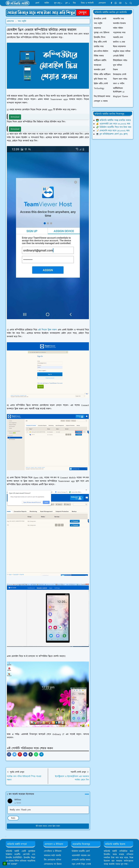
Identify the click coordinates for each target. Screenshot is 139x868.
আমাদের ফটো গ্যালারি (52, 856)
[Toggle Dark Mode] (126, 3)
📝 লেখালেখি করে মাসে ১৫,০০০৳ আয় (113, 131)
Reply (13, 818)
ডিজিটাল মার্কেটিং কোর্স (81, 851)
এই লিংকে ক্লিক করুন (47, 330)
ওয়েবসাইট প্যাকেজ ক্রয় (81, 856)
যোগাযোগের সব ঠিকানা (53, 864)
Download (15, 117)
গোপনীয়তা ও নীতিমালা (53, 851)
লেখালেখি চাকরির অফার (81, 860)
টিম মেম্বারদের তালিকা (53, 860)
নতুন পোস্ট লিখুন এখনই (81, 864)
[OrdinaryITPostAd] (48, 13)
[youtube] (120, 3)
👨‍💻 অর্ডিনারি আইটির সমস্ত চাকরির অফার (113, 120)
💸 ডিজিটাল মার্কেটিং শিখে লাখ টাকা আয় (114, 127)
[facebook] (111, 3)
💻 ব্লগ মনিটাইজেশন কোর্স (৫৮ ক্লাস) (112, 134)
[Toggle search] (131, 3)
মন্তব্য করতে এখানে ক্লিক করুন (48, 826)
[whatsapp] (116, 3)
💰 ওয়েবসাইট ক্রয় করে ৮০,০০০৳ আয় (113, 124)
